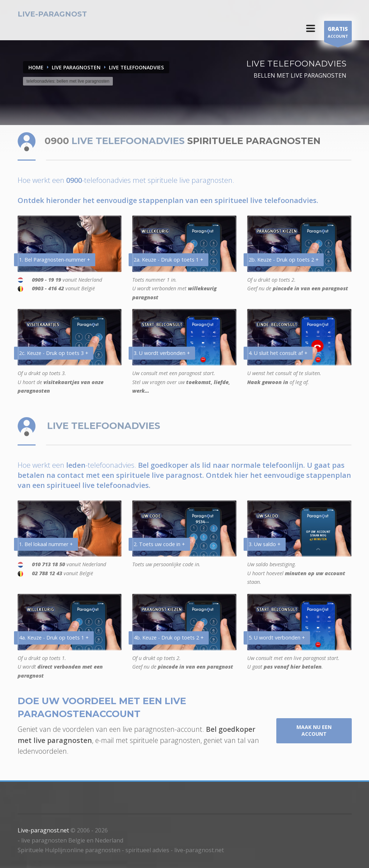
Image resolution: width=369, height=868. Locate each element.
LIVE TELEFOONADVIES (136, 67)
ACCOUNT (338, 33)
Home (36, 67)
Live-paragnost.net (43, 830)
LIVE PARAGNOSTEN (76, 67)
